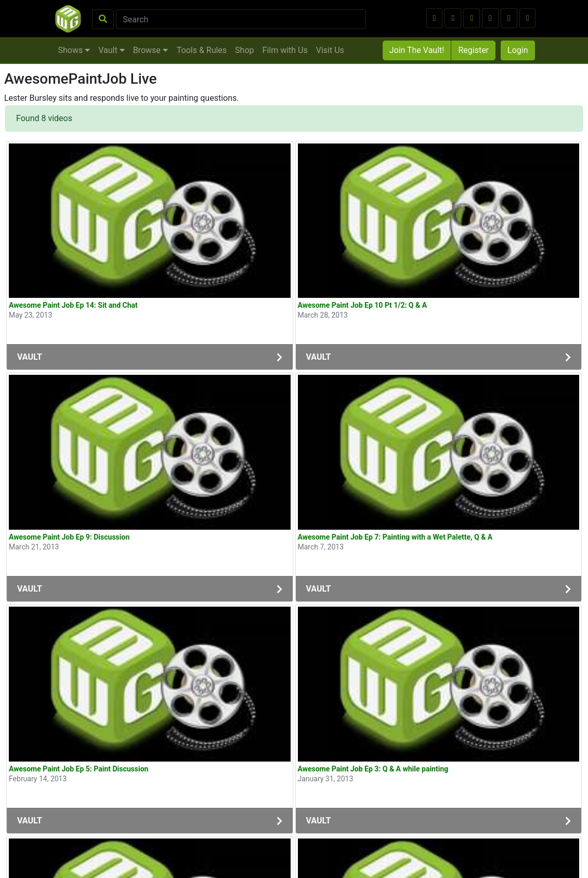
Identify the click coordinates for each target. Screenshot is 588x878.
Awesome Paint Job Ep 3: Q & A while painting (373, 769)
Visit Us (330, 50)
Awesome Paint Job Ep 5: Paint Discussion (79, 769)
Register (473, 50)
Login (518, 50)
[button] (435, 18)
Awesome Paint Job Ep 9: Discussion (69, 537)
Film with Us (285, 50)
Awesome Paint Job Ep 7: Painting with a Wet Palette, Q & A (395, 537)
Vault (111, 50)
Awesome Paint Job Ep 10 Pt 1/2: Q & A (363, 305)
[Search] (241, 19)
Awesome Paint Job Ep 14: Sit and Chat (73, 305)
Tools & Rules (202, 50)
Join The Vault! (417, 50)
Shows (74, 50)
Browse (151, 50)
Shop (244, 50)
